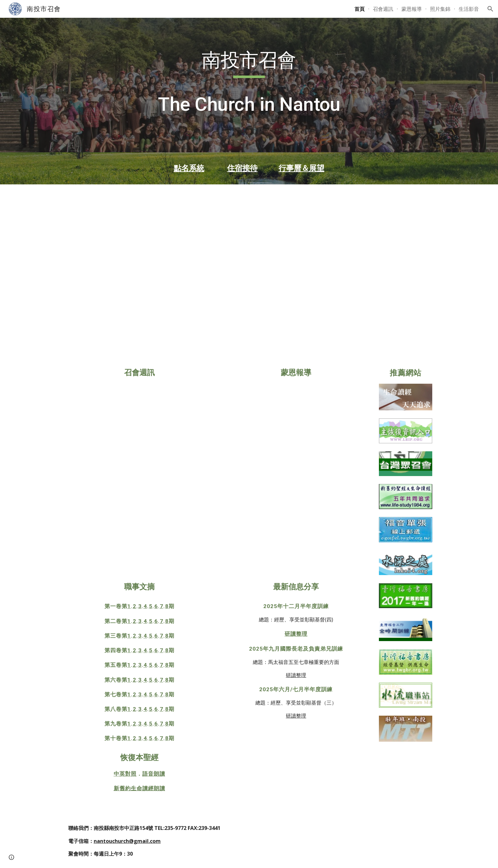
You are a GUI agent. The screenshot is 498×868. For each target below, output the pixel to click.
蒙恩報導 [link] (412, 9)
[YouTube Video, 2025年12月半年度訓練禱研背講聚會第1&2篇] (124, 225)
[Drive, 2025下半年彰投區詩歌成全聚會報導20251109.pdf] (296, 480)
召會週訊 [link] (383, 9)
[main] (249, 85)
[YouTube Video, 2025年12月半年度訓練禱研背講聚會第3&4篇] (249, 225)
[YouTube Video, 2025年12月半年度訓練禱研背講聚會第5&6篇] (374, 225)
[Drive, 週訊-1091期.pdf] (139, 480)
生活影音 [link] (469, 9)
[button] (490, 9)
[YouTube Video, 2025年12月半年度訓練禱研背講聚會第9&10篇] (249, 310)
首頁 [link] (360, 9)
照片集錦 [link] (440, 9)
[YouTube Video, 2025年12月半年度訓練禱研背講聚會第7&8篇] (124, 310)
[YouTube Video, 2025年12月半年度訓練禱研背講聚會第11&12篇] (374, 310)
